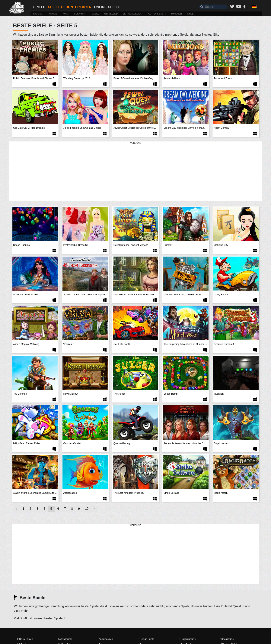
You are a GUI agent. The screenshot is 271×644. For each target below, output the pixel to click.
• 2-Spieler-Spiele (25, 639)
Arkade (53, 14)
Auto (66, 14)
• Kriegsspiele (227, 639)
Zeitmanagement (133, 14)
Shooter (38, 14)
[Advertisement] (135, 172)
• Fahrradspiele (64, 639)
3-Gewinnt (80, 14)
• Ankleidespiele (105, 639)
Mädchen (177, 14)
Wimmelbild (111, 14)
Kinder (191, 14)
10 (87, 509)
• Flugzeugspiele (187, 639)
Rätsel (95, 14)
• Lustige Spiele (146, 639)
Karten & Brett (157, 14)
